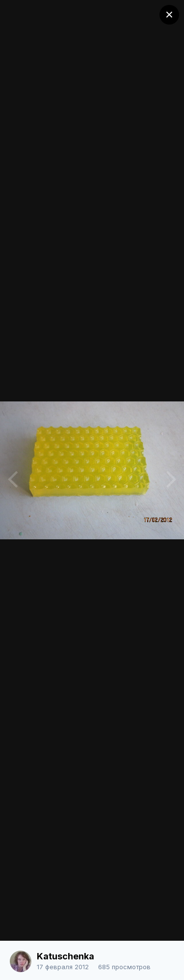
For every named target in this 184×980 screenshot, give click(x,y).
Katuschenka (66, 956)
